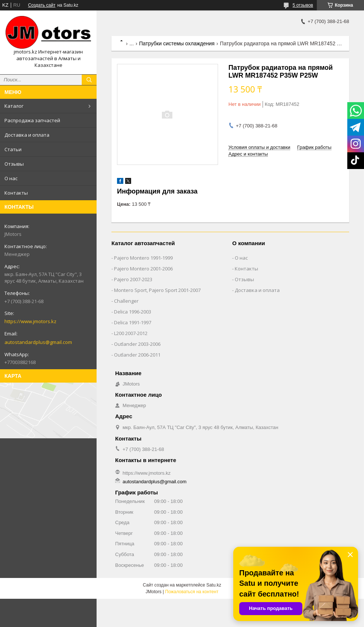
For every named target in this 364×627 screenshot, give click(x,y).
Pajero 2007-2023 (133, 279)
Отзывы (14, 164)
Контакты (16, 193)
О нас (11, 178)
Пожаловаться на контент (192, 592)
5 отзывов (303, 5)
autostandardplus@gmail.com (38, 342)
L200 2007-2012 (131, 333)
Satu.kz (214, 585)
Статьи (13, 149)
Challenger (126, 301)
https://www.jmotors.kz (30, 321)
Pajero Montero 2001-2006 (143, 269)
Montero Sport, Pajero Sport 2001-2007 (157, 290)
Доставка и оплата (27, 135)
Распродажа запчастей (32, 120)
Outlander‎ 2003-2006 (137, 344)
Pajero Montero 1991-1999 (143, 258)
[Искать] (89, 80)
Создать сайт (42, 5)
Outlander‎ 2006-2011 (137, 355)
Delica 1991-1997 (133, 322)
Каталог (14, 106)
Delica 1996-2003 (133, 312)
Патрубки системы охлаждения (177, 43)
